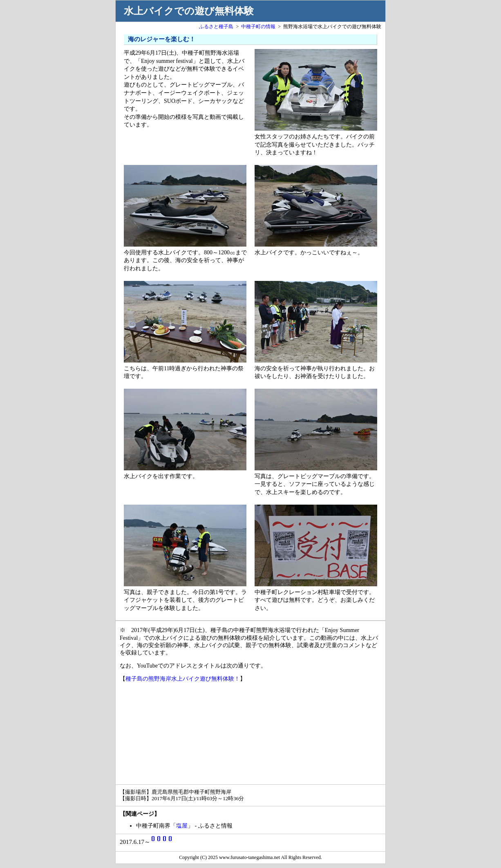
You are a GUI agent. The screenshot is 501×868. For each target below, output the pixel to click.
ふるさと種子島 (216, 27)
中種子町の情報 (258, 27)
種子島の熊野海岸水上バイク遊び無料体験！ (183, 679)
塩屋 (182, 826)
